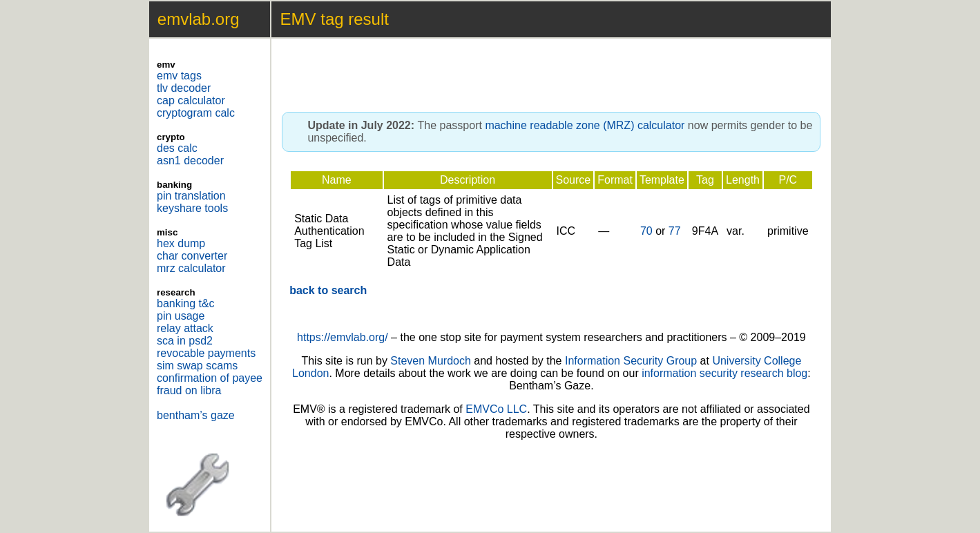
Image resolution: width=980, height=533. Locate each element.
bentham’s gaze (196, 415)
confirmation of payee (210, 378)
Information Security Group (631, 361)
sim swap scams (197, 366)
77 (675, 231)
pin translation (191, 196)
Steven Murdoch (431, 361)
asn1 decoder (190, 161)
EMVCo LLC (496, 409)
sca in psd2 (185, 341)
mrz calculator (191, 268)
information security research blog (724, 373)
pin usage (181, 316)
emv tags (179, 76)
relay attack (185, 328)
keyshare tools (192, 208)
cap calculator (191, 100)
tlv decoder (184, 88)
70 (646, 231)
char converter (192, 256)
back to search (328, 290)
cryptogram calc (196, 113)
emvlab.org (199, 19)
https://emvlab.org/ (343, 337)
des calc (177, 148)
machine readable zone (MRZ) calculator (585, 125)
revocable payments (206, 353)
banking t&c (186, 303)
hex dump (181, 243)
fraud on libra (189, 390)
